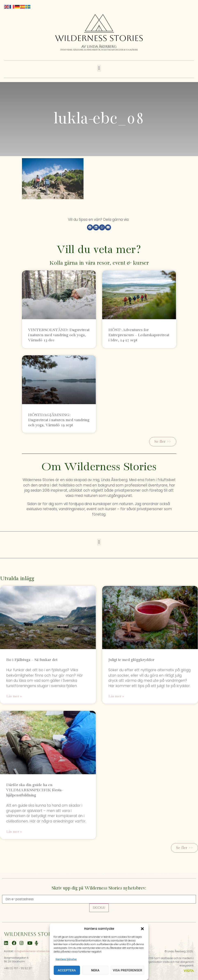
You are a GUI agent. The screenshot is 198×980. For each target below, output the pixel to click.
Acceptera (67, 970)
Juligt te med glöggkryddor (131, 660)
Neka (95, 970)
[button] (142, 929)
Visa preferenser (128, 970)
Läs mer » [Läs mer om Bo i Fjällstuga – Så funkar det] (14, 696)
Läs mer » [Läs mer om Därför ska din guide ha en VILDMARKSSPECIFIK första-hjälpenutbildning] (14, 832)
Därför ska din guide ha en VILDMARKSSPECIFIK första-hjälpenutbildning (34, 790)
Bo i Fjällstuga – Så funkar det (32, 660)
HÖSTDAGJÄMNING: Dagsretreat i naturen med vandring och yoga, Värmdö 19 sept (59, 420)
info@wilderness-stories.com (33, 951)
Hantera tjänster (66, 959)
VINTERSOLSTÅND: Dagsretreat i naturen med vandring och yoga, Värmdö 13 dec (59, 335)
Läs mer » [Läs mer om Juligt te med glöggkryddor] (116, 696)
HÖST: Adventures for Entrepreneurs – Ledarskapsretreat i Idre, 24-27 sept (139, 335)
